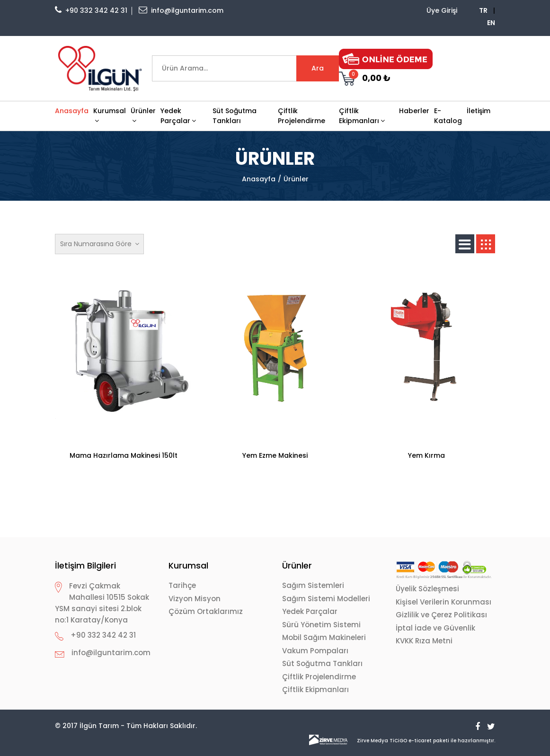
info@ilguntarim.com (181, 10)
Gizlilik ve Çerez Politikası (441, 615)
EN (491, 23)
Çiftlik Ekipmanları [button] (362, 116)
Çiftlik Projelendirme (302, 116)
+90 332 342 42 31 (91, 10)
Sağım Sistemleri (313, 585)
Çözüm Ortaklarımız (206, 611)
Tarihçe (182, 585)
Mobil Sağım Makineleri (324, 637)
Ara (318, 68)
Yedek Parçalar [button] (178, 116)
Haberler (414, 111)
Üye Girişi (442, 10)
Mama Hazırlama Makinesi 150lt (124, 455)
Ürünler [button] (143, 115)
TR (483, 10)
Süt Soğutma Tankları (235, 116)
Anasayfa (72, 111)
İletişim (479, 111)
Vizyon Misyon (195, 599)
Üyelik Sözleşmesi (427, 589)
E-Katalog (448, 116)
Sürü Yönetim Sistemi (321, 625)
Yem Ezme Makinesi (275, 455)
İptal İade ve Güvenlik (435, 628)
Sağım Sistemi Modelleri (326, 599)
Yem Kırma (426, 455)
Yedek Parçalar (310, 611)
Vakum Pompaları (315, 651)
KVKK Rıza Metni (424, 641)
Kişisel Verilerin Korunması (444, 602)
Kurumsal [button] (110, 115)
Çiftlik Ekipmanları (315, 689)
